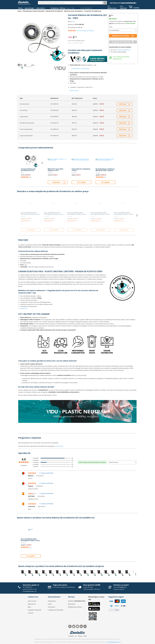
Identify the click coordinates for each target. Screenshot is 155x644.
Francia (80, 636)
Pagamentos (52, 601)
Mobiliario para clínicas (75, 607)
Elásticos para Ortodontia (73, 11)
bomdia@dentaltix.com (30, 591)
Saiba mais (24, 308)
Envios (50, 604)
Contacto (31, 613)
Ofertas (62, 8)
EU (76, 636)
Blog (73, 8)
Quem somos (32, 601)
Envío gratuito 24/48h (92, 585)
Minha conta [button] (113, 8)
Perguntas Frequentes (35, 610)
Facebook (70, 626)
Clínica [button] (21, 8)
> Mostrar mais (74, 91)
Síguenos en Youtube (78, 626)
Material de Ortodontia (54, 11)
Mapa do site (32, 604)
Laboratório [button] (41, 8)
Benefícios (77, 601)
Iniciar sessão (59, 446)
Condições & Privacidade (56, 610)
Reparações (72, 604)
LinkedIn (81, 626)
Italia (85, 636)
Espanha (71, 636)
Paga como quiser (60, 585)
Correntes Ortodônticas (93, 11)
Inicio (20, 11)
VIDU (74, 22)
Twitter (74, 626)
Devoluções (52, 607)
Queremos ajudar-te (31, 585)
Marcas (68, 8)
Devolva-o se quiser (121, 585)
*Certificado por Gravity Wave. (80, 68)
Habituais (123, 8)
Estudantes (55, 8)
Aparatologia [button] (30, 8)
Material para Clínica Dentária (34, 11)
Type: (111, 27)
